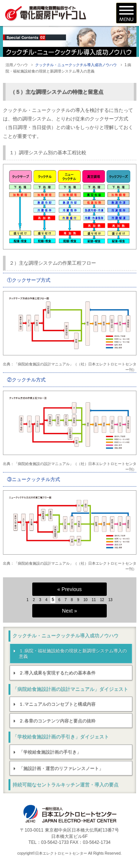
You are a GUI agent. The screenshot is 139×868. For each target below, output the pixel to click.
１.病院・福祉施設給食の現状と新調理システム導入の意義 (73, 654)
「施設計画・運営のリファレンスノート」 (61, 768)
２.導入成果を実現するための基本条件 (57, 673)
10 (85, 600)
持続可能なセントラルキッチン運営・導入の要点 (66, 785)
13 (110, 600)
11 (94, 600)
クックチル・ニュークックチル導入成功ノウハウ (76, 65)
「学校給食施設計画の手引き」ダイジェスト (61, 737)
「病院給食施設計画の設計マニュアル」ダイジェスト (70, 689)
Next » (69, 611)
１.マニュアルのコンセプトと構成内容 (57, 704)
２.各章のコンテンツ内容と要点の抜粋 (57, 721)
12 (102, 600)
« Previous (69, 589)
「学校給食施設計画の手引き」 (50, 752)
